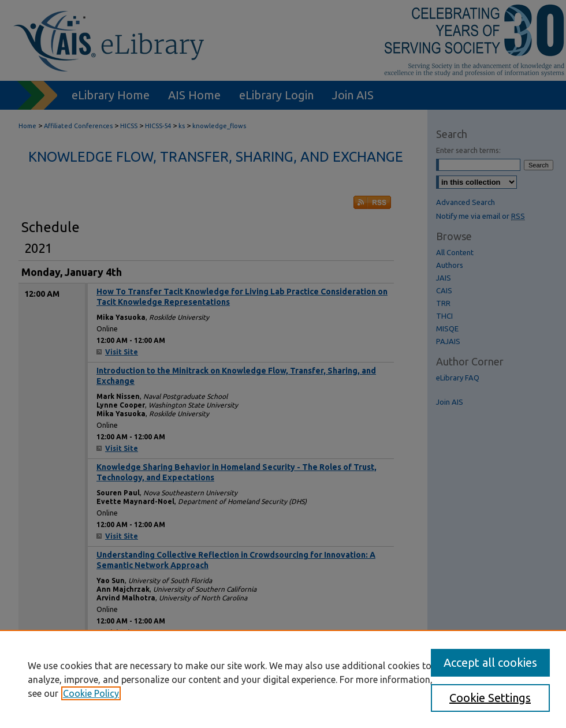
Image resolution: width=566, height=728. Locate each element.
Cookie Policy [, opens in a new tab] (91, 693)
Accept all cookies (490, 662)
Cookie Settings (490, 698)
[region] (283, 679)
